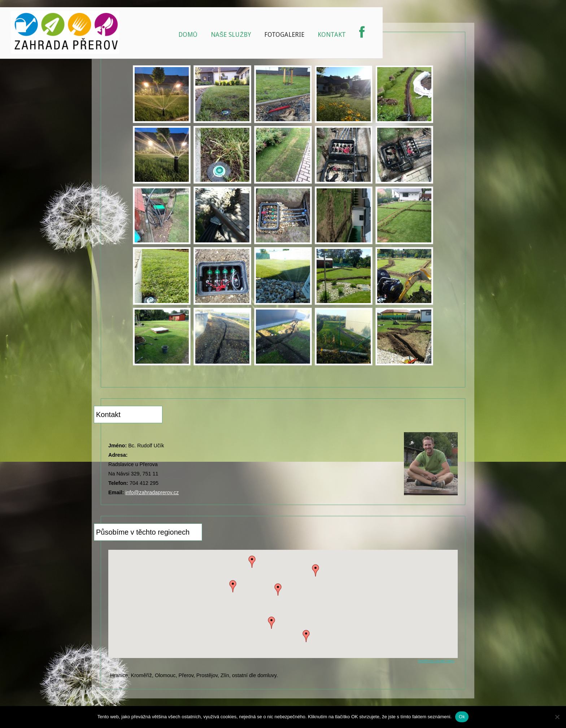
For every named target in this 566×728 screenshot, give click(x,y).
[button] (278, 589)
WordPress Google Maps (436, 661)
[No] (557, 717)
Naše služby (231, 35)
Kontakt (332, 35)
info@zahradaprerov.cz (152, 492)
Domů (188, 35)
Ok (462, 717)
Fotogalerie (284, 35)
